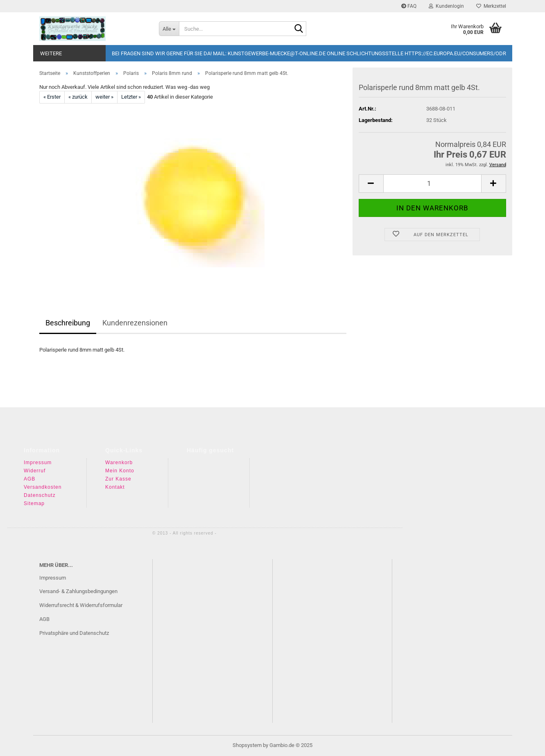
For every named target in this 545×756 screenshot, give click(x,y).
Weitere (51, 53)
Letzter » (131, 97)
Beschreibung (68, 323)
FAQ (409, 6)
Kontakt (115, 487)
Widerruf (35, 471)
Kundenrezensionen (135, 323)
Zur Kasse (118, 479)
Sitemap (34, 503)
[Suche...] (169, 29)
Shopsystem (247, 745)
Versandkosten (43, 487)
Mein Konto (120, 471)
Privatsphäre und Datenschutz (74, 633)
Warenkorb (119, 463)
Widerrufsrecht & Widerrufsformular (81, 605)
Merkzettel (491, 6)
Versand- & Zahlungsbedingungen (78, 591)
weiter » (104, 97)
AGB (29, 479)
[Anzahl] (432, 184)
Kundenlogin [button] (446, 6)
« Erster (52, 97)
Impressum (38, 463)
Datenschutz (40, 495)
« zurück (78, 97)
